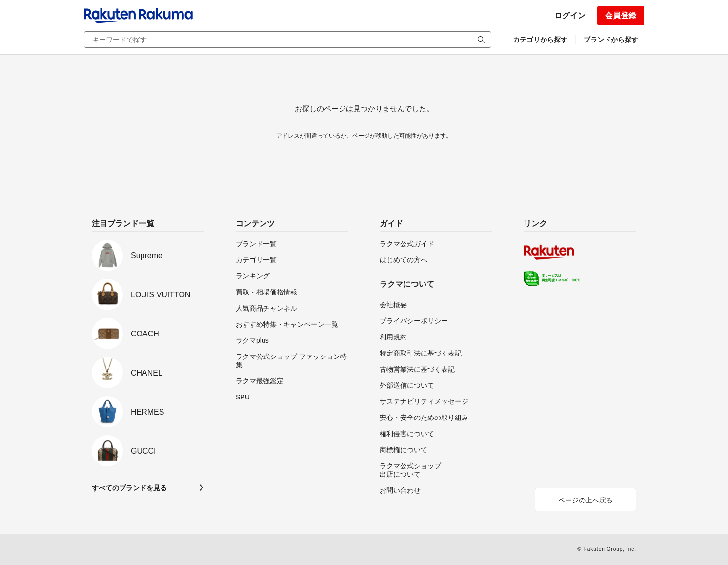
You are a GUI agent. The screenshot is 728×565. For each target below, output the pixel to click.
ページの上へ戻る (586, 500)
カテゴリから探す (540, 40)
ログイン (570, 15)
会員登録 (621, 15)
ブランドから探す (611, 40)
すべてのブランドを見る (129, 488)
